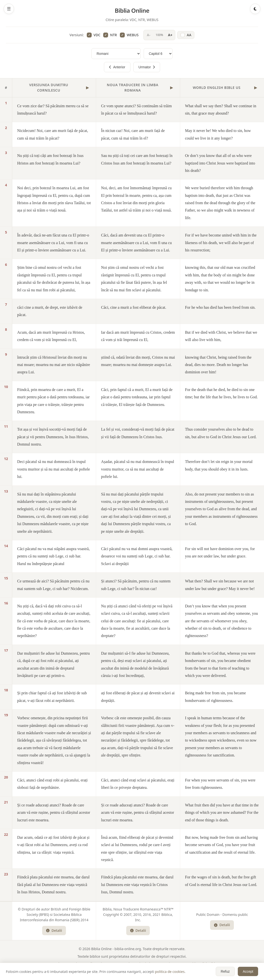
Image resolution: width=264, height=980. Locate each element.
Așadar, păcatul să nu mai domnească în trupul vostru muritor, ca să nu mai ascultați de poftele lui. (138, 469)
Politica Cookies (166, 971)
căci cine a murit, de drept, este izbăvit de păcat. (50, 311)
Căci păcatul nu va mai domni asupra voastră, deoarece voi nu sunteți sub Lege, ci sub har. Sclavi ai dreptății (137, 556)
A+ (170, 35)
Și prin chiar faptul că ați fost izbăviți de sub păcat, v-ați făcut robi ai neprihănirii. (52, 697)
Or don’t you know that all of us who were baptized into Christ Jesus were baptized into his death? (220, 163)
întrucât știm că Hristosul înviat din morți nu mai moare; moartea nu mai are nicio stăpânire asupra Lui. (54, 365)
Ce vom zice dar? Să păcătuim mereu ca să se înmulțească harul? (53, 110)
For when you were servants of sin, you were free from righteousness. (220, 784)
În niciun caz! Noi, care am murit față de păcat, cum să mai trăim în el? (133, 134)
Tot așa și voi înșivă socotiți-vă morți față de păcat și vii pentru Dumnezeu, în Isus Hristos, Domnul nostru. (53, 437)
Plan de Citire (139, 971)
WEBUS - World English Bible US (197, 964)
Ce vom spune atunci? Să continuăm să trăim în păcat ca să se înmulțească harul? (136, 110)
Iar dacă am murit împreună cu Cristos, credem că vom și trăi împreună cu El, (138, 336)
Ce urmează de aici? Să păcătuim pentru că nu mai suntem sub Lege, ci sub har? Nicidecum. (53, 585)
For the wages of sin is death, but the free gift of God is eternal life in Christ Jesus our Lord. (221, 881)
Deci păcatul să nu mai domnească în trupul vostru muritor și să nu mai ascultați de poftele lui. (54, 469)
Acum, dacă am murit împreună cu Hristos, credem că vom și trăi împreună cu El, (51, 336)
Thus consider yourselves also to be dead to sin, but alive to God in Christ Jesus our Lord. (221, 433)
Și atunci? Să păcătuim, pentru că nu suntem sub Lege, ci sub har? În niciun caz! (136, 585)
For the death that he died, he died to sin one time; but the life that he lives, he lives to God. (221, 393)
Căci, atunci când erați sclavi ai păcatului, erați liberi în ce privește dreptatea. (138, 784)
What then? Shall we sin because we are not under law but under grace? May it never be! (220, 585)
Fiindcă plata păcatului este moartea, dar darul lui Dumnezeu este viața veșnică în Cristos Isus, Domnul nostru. (137, 885)
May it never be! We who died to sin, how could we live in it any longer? (218, 134)
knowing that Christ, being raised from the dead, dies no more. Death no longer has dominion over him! (218, 365)
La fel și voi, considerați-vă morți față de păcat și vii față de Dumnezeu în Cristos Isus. (138, 433)
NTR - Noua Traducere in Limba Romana (135, 964)
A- (149, 35)
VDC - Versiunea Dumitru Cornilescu (71, 964)
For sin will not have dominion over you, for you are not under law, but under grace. (220, 552)
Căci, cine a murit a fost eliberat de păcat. (134, 307)
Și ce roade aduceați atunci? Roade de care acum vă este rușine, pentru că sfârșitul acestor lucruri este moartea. (54, 813)
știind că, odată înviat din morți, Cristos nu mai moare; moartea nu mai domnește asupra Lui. (138, 361)
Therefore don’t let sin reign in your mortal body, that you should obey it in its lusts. (219, 465)
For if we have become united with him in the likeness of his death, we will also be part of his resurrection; (221, 243)
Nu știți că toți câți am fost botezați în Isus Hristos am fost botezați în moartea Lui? (50, 159)
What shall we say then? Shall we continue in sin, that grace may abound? (221, 110)
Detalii (54, 930)
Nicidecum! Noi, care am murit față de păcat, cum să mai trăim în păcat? (53, 134)
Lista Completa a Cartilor (105, 971)
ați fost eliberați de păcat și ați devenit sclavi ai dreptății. (138, 697)
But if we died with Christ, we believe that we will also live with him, (221, 336)
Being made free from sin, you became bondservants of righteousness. (215, 697)
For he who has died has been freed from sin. (220, 307)
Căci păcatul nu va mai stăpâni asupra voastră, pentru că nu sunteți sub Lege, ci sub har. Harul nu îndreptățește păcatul (53, 556)
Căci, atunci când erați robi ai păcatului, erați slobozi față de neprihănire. (52, 784)
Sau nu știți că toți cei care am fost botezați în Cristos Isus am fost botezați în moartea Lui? (137, 159)
